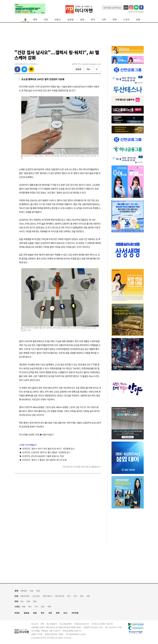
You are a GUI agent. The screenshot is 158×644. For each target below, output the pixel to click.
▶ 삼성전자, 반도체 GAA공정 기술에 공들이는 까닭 (42, 456)
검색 (126, 7)
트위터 (24, 69)
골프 (43, 607)
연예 (114, 19)
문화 (138, 19)
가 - (97, 69)
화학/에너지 (48, 596)
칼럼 (82, 19)
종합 (24, 607)
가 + (88, 69)
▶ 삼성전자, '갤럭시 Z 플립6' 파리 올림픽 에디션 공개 (43, 460)
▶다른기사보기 (47, 435)
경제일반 (24, 591)
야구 (36, 607)
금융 (32, 591)
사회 (104, 19)
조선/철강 (36, 596)
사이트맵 (75, 613)
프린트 (78, 69)
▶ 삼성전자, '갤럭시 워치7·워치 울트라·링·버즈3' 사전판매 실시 (47, 449)
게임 (82, 596)
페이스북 (17, 69)
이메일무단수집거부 (82, 624)
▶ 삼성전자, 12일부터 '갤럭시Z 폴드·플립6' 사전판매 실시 (45, 452)
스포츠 (126, 19)
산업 (46, 19)
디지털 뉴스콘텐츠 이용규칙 (102, 624)
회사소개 (35, 624)
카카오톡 (31, 69)
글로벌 (70, 19)
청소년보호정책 (66, 624)
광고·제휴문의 (52, 624)
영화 (28, 601)
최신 (22, 601)
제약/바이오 (60, 596)
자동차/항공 (25, 596)
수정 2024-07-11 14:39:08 (26, 64)
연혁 (42, 624)
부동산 (58, 19)
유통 (88, 596)
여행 (49, 607)
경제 (35, 19)
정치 (93, 19)
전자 (75, 596)
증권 (38, 591)
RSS (66, 613)
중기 (69, 596)
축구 (30, 607)
